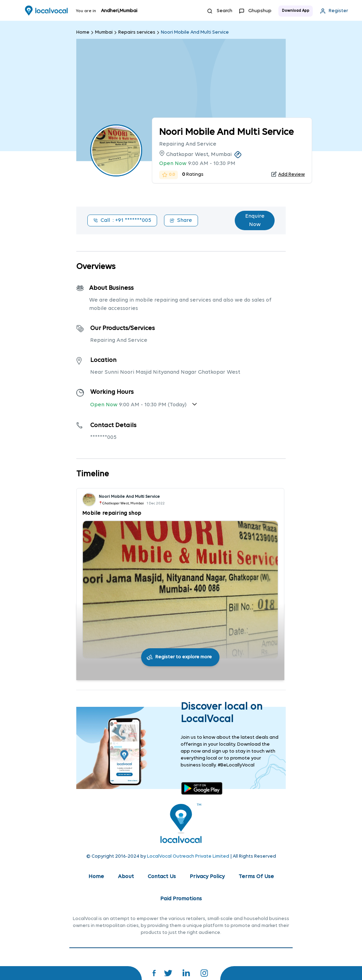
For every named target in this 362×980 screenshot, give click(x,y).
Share (181, 220)
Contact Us (162, 877)
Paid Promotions (181, 899)
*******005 (103, 437)
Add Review (291, 175)
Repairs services (137, 32)
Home (83, 32)
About (126, 877)
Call (122, 220)
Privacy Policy (207, 877)
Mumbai (104, 32)
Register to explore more (184, 657)
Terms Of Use (256, 877)
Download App (296, 11)
